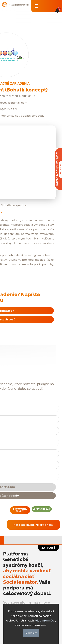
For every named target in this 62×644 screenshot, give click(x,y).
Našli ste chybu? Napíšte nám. (33, 525)
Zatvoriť (48, 548)
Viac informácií (45, 621)
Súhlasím (31, 633)
